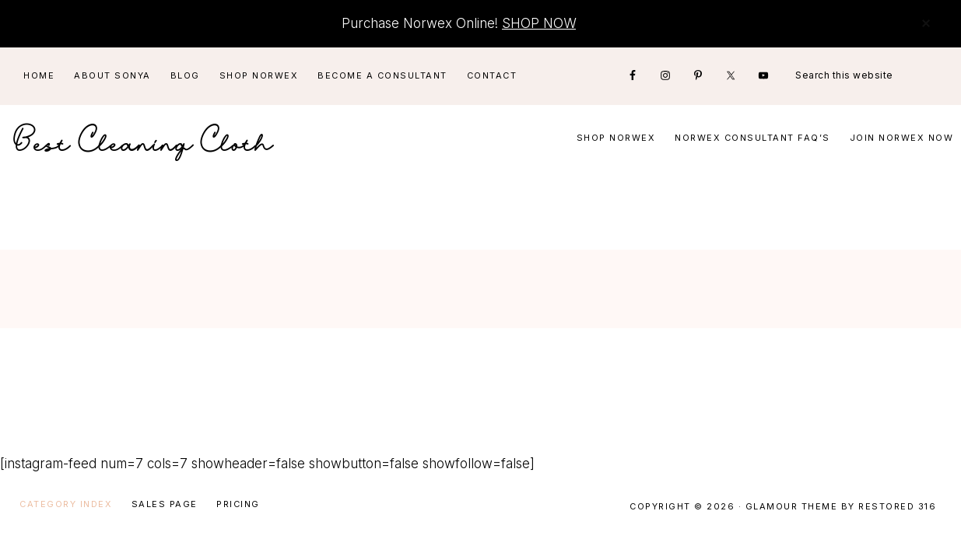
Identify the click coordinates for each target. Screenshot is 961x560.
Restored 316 (897, 506)
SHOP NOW (539, 23)
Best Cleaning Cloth (144, 138)
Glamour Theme (792, 506)
